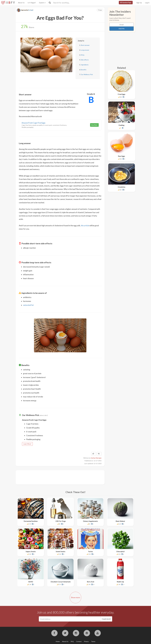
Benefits (84, 70)
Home (58, 641)
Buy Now (94, 125)
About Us (21, 3)
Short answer (85, 45)
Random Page (126, 3)
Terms (93, 641)
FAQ (72, 641)
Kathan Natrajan (96, 458)
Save (100, 10)
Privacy (86, 641)
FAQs (83, 55)
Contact (79, 641)
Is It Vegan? (32, 3)
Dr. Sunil (31, 10)
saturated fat (28, 305)
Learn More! (27, 444)
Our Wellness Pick (87, 74)
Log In (147, 3)
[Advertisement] (57, 477)
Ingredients (85, 65)
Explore (42, 3)
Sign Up (139, 3)
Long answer (85, 50)
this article (85, 226)
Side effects (85, 60)
